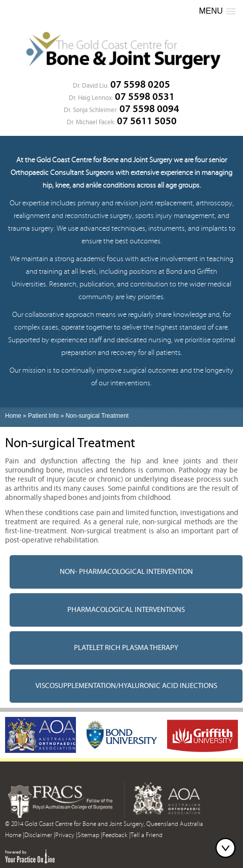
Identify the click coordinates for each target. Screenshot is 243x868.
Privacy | (66, 835)
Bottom (228, 848)
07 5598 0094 (149, 109)
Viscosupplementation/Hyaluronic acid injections (126, 686)
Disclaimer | (40, 835)
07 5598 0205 (140, 84)
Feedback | (116, 835)
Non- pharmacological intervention (126, 572)
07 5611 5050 (147, 121)
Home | (15, 835)
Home (13, 416)
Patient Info (43, 416)
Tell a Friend (147, 835)
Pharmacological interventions (126, 610)
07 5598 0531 (145, 97)
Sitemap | (90, 835)
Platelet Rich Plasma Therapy (126, 648)
